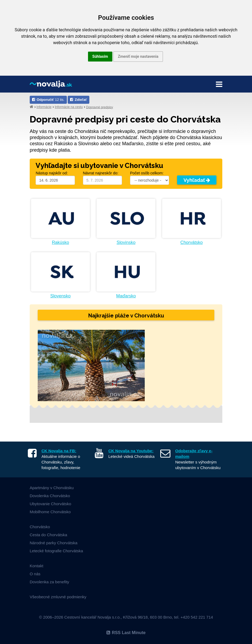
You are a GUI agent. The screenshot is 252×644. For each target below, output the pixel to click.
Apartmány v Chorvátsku (52, 488)
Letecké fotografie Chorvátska (56, 551)
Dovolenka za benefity (49, 582)
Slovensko (60, 296)
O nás (35, 574)
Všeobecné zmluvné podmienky (58, 597)
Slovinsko (126, 242)
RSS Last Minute (126, 633)
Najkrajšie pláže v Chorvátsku (126, 316)
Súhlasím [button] (100, 56)
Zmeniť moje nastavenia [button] (138, 56)
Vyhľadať (197, 180)
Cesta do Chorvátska (48, 535)
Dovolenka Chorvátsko (50, 496)
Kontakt (37, 566)
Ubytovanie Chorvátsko (50, 504)
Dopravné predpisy (100, 107)
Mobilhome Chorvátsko (50, 512)
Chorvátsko (191, 242)
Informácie (44, 107)
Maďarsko (126, 296)
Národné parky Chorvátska (54, 543)
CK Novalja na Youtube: (131, 451)
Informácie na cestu (69, 107)
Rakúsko (60, 242)
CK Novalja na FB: (59, 451)
